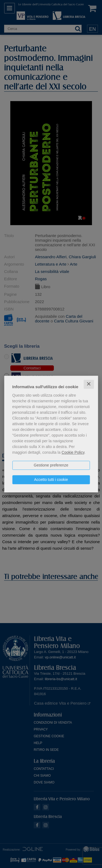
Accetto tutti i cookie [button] (51, 480)
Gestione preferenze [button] (51, 465)
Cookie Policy (73, 452)
